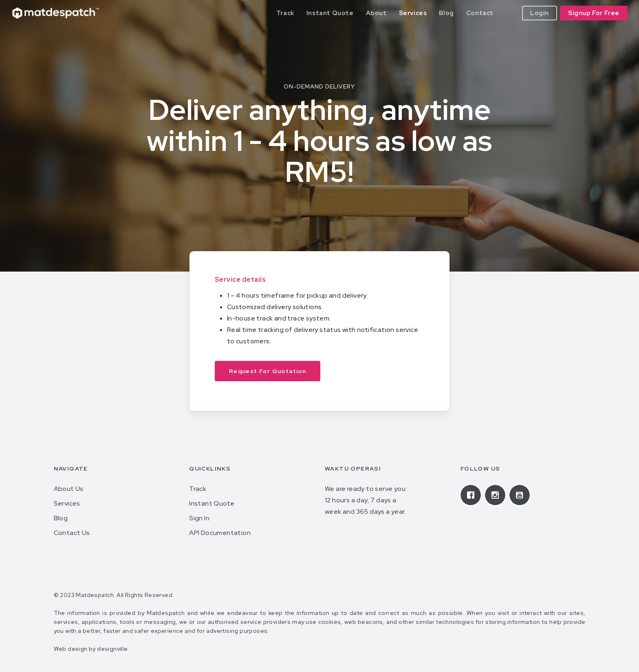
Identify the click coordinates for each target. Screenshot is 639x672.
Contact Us (72, 533)
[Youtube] (522, 495)
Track (198, 489)
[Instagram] (497, 495)
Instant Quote (212, 503)
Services (67, 503)
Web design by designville (91, 649)
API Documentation (220, 533)
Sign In (199, 518)
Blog (61, 518)
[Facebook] (473, 495)
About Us (69, 489)
